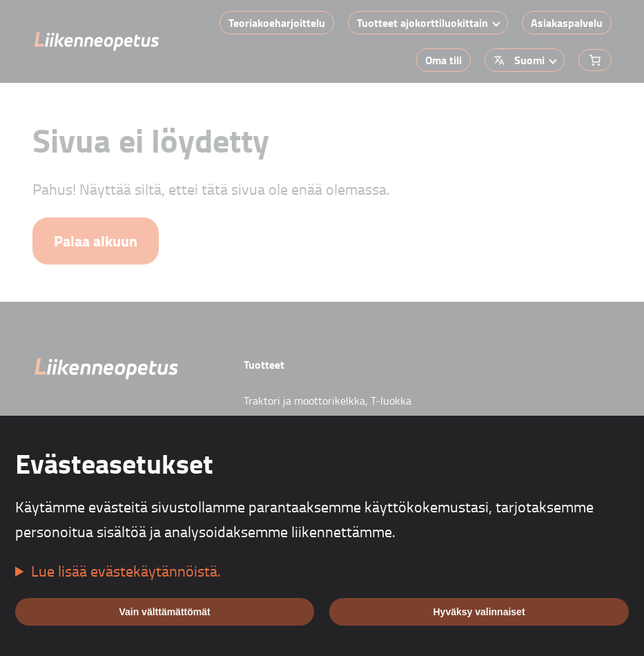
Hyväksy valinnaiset (479, 612)
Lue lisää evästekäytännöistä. (126, 571)
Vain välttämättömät (164, 612)
